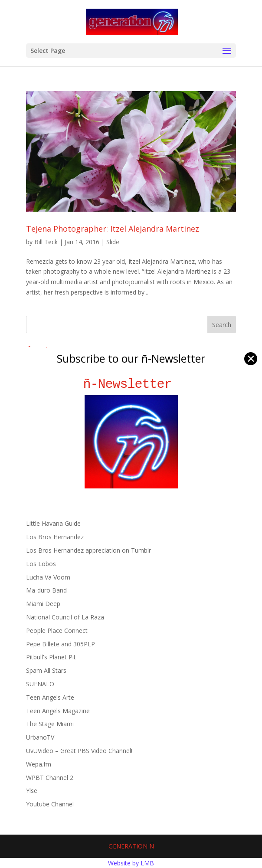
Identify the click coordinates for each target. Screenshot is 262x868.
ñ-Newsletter (131, 384)
